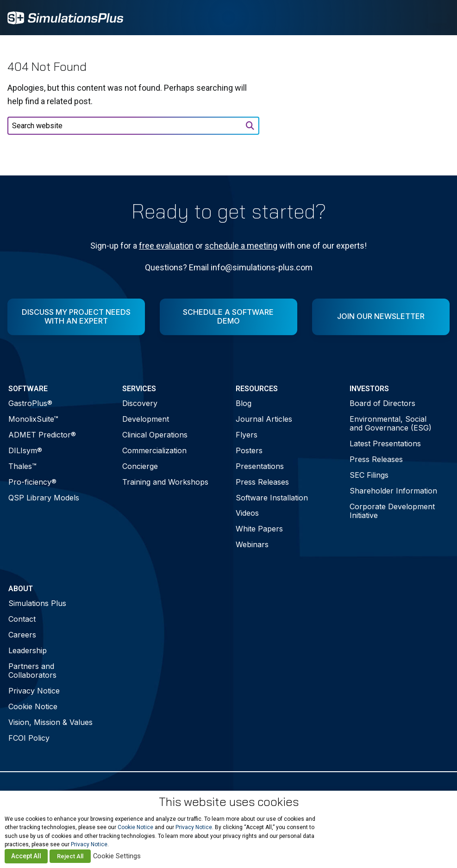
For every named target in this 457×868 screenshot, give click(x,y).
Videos (247, 513)
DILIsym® (25, 450)
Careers (22, 635)
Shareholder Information (393, 491)
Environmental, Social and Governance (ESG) (391, 423)
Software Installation (272, 498)
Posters (249, 450)
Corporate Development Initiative (392, 511)
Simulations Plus (37, 603)
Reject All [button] (70, 856)
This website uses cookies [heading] (229, 802)
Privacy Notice (34, 691)
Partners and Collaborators (32, 671)
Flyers (247, 435)
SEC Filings (369, 475)
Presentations (260, 466)
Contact (22, 619)
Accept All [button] (26, 856)
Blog (244, 403)
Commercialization (154, 450)
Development (146, 419)
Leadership (28, 650)
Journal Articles (264, 419)
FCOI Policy (29, 738)
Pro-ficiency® (32, 482)
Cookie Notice (33, 706)
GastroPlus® (30, 403)
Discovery (140, 403)
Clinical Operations (155, 435)
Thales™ (22, 466)
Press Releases (262, 482)
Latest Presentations (385, 443)
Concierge (140, 466)
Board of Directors (382, 403)
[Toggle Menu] (438, 18)
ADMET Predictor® (42, 435)
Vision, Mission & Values (50, 722)
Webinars (252, 544)
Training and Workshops (165, 482)
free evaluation (166, 246)
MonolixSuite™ (33, 419)
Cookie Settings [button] (117, 856)
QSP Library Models (44, 498)
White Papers (259, 529)
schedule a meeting (241, 246)
